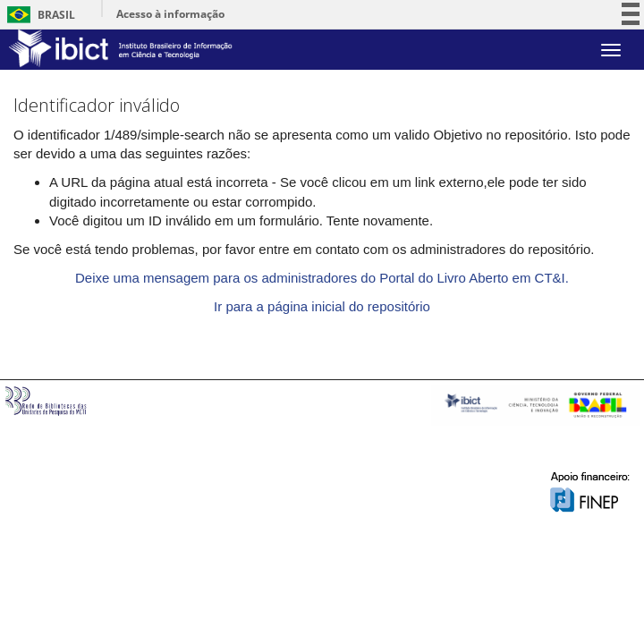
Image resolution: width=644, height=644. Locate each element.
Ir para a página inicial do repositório (322, 306)
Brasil (38, 15)
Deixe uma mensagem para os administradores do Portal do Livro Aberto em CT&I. (322, 278)
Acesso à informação (170, 14)
